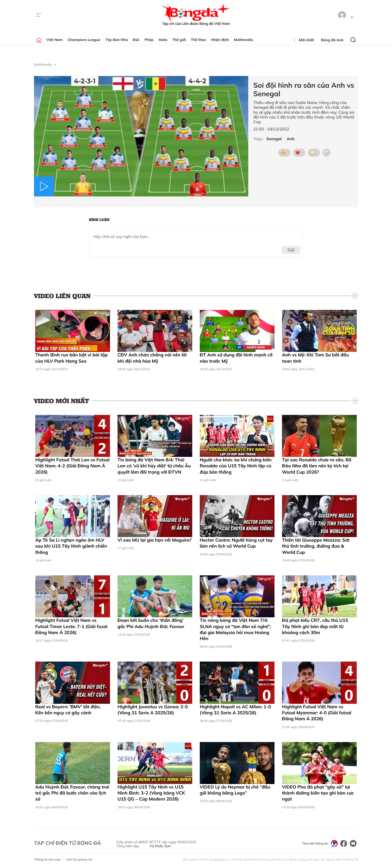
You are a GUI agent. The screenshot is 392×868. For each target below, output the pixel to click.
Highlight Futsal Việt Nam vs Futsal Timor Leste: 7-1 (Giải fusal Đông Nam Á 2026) (71, 626)
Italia (163, 40)
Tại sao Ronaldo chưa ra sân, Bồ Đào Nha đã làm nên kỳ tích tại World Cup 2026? (317, 466)
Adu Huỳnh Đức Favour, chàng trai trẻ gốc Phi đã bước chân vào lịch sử (72, 793)
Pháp (149, 40)
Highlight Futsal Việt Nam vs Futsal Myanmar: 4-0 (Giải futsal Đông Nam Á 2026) (317, 713)
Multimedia (244, 40)
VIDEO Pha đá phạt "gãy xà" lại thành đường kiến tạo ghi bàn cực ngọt (318, 793)
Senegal (274, 139)
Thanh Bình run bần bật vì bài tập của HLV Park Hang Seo (71, 358)
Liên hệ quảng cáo (79, 859)
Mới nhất (306, 40)
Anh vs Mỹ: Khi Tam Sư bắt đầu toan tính (315, 358)
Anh (291, 139)
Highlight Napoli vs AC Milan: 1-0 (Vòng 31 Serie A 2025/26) (235, 710)
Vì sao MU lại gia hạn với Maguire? (154, 540)
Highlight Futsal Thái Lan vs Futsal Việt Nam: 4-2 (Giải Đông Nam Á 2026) (72, 466)
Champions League (84, 40)
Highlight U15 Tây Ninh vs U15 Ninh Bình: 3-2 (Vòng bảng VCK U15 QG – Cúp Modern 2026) (151, 793)
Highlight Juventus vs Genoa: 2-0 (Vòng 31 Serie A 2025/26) (153, 710)
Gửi (291, 250)
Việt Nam (54, 40)
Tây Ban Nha (117, 40)
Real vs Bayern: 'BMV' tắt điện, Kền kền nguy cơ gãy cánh (68, 710)
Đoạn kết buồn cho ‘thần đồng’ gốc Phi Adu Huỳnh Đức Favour (151, 623)
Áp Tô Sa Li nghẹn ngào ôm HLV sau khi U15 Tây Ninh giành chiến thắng (71, 546)
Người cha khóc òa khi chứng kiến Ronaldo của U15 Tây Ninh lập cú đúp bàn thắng (236, 466)
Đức (136, 40)
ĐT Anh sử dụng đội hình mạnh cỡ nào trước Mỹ (236, 358)
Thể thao (199, 40)
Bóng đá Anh (332, 40)
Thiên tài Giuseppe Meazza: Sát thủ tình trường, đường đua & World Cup (316, 546)
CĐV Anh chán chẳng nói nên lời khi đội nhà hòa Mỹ (152, 358)
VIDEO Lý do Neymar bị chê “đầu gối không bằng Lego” (235, 790)
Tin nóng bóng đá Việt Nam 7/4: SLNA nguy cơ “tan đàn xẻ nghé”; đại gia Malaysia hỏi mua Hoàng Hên (235, 629)
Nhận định (220, 40)
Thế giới (179, 40)
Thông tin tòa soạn (47, 859)
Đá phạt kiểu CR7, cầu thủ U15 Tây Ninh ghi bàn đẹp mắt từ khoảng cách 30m (315, 626)
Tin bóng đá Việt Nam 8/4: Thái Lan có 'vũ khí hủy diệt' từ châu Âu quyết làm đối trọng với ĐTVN (154, 466)
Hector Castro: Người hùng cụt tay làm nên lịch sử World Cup (236, 543)
